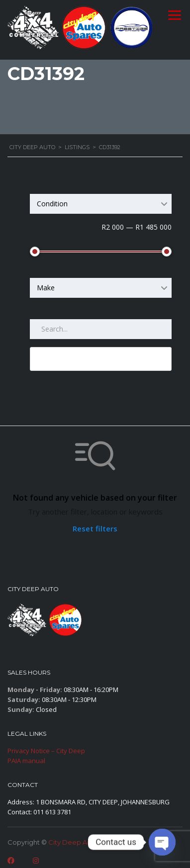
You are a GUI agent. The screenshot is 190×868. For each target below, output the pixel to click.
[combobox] (101, 204)
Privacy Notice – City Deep (46, 751)
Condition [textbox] (52, 204)
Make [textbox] (46, 288)
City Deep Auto (73, 842)
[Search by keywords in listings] (101, 329)
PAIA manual (26, 761)
